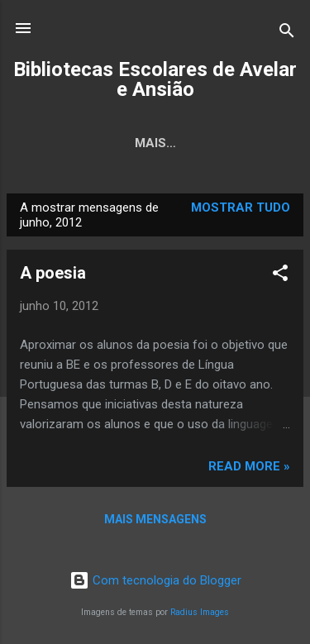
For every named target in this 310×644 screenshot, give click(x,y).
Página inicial (119, 143)
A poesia (53, 273)
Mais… (217, 143)
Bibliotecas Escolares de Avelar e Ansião (155, 79)
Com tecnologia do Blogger (155, 580)
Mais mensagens (155, 519)
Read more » (249, 466)
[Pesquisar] (287, 33)
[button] (280, 276)
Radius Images (200, 612)
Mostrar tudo (241, 208)
